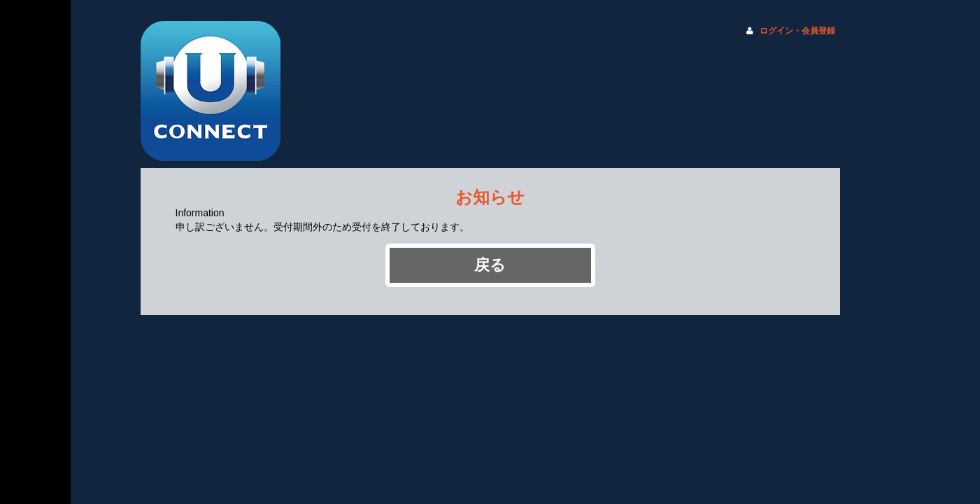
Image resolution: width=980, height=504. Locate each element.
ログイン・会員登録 (797, 31)
